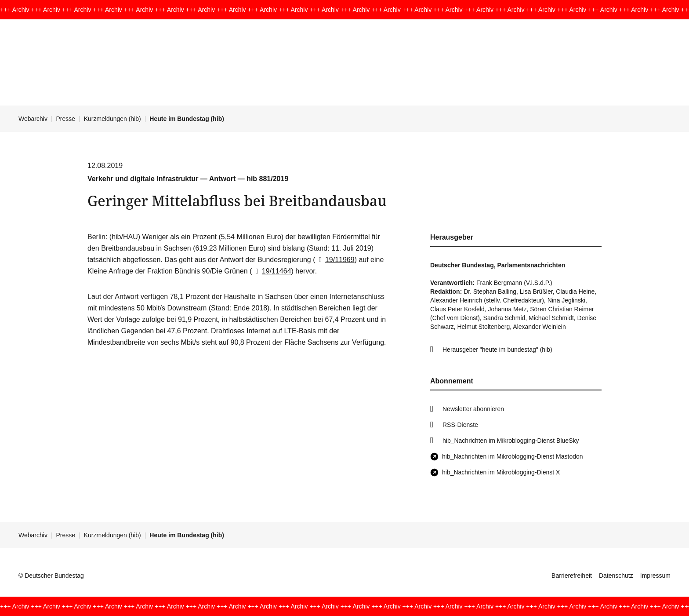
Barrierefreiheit (572, 576)
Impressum (655, 576)
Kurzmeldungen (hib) (112, 119)
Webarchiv (33, 119)
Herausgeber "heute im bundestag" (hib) (497, 350)
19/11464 (271, 271)
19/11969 (335, 260)
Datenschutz (616, 576)
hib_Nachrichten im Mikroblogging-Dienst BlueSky (511, 441)
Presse (66, 119)
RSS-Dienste (460, 425)
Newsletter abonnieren (473, 409)
